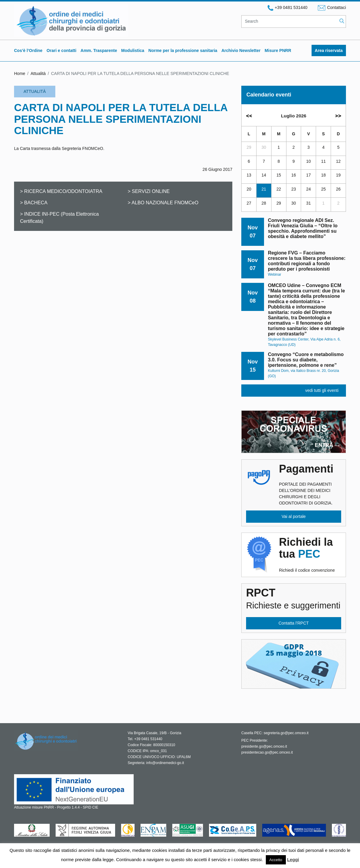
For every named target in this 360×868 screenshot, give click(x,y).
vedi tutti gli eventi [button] (322, 390)
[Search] (290, 22)
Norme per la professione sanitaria (183, 50)
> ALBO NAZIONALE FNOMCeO (163, 203)
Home (20, 73)
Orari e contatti (62, 50)
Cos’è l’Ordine (28, 50)
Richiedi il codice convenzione (310, 554)
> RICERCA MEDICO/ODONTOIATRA (61, 191)
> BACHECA (34, 203)
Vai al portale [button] (294, 516)
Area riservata (329, 50)
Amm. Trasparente (99, 50)
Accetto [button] (276, 860)
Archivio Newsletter (241, 50)
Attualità (38, 73)
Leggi (293, 859)
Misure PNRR (278, 50)
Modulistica (133, 50)
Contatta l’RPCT (293, 623)
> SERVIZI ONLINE (149, 191)
